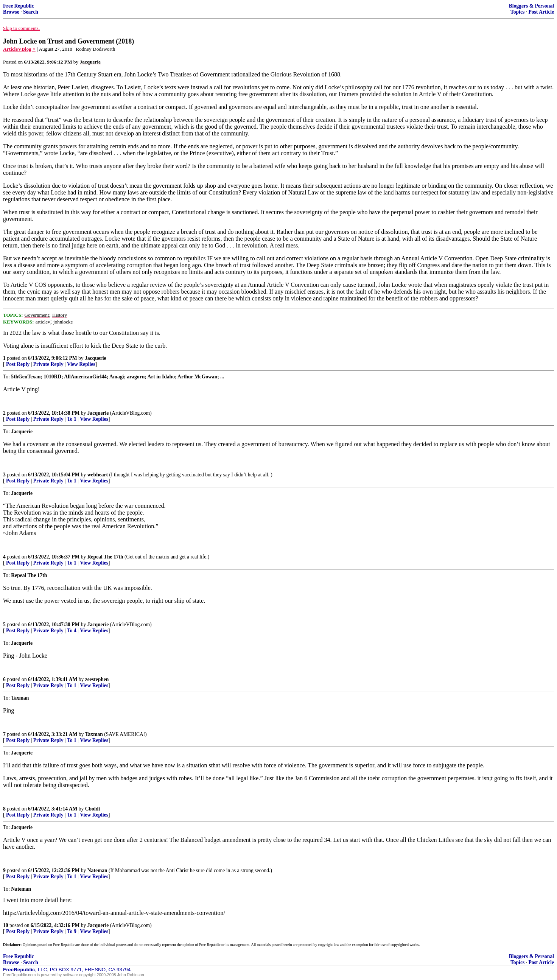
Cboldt (93, 809)
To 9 (72, 931)
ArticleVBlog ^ (19, 49)
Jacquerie (96, 358)
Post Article (541, 12)
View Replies (81, 364)
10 (6, 925)
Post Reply (18, 364)
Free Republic (19, 6)
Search (31, 12)
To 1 (72, 419)
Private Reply (48, 364)
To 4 (72, 631)
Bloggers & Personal (531, 6)
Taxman (94, 734)
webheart (98, 475)
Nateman (97, 870)
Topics (517, 12)
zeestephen (97, 679)
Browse (11, 12)
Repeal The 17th (105, 557)
